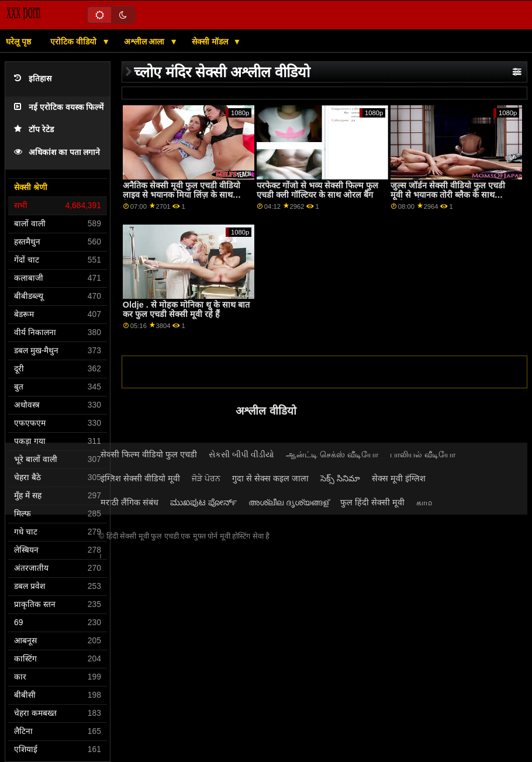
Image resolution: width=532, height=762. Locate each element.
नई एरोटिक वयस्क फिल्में (59, 107)
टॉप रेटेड (34, 130)
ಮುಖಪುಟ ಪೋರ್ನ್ (203, 502)
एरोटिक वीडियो (75, 42)
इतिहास (33, 79)
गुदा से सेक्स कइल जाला (270, 478)
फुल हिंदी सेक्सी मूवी (372, 502)
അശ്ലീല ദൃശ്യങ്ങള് (289, 502)
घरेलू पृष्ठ (18, 42)
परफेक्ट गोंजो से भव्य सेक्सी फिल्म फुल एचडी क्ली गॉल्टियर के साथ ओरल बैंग (317, 190)
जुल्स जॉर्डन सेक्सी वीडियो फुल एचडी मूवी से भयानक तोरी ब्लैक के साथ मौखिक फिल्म (448, 195)
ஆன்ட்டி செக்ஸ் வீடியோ (332, 454)
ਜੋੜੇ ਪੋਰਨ (206, 478)
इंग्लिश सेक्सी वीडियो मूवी (140, 478)
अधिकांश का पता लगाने (57, 152)
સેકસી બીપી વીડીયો (241, 454)
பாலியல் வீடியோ (423, 454)
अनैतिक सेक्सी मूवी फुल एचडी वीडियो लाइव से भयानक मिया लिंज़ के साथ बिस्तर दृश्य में (182, 195)
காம (424, 502)
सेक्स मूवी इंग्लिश (399, 478)
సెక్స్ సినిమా (340, 478)
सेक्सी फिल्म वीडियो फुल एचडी (149, 454)
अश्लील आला (146, 42)
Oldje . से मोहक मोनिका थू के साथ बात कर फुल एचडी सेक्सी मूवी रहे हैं (186, 310)
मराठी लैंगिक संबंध (129, 502)
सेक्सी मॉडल (211, 42)
